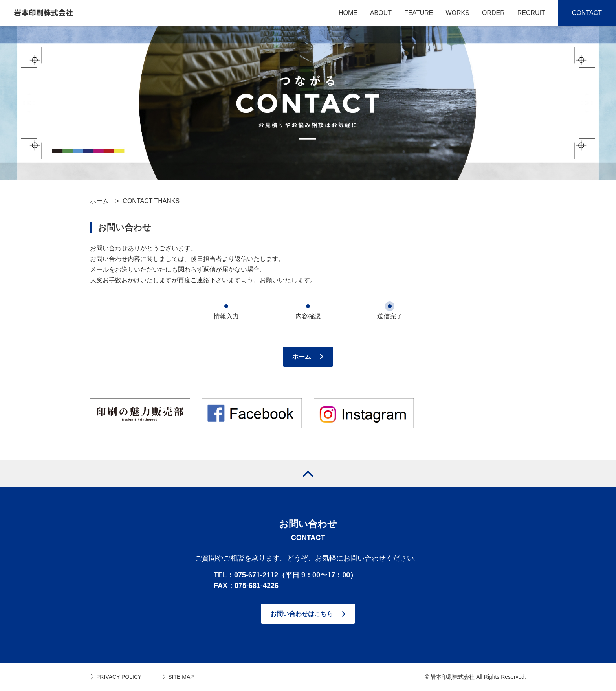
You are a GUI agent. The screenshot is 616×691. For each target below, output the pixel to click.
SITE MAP (181, 677)
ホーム (99, 201)
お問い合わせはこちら (302, 614)
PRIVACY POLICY (119, 677)
